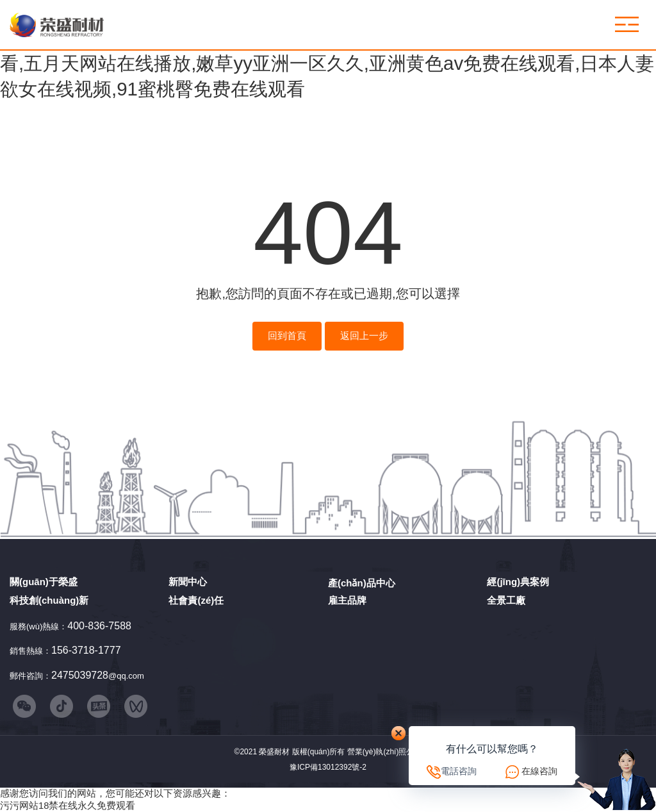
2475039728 (80, 675)
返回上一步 (364, 336)
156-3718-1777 (86, 650)
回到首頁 (287, 336)
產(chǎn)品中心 (362, 583)
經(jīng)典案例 (518, 582)
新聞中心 (188, 582)
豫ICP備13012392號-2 (328, 767)
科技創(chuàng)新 (49, 600)
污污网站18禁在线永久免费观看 (68, 806)
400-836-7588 (99, 626)
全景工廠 (506, 600)
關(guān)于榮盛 (44, 582)
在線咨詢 (539, 771)
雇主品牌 (347, 600)
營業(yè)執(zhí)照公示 (385, 752)
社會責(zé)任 (196, 600)
